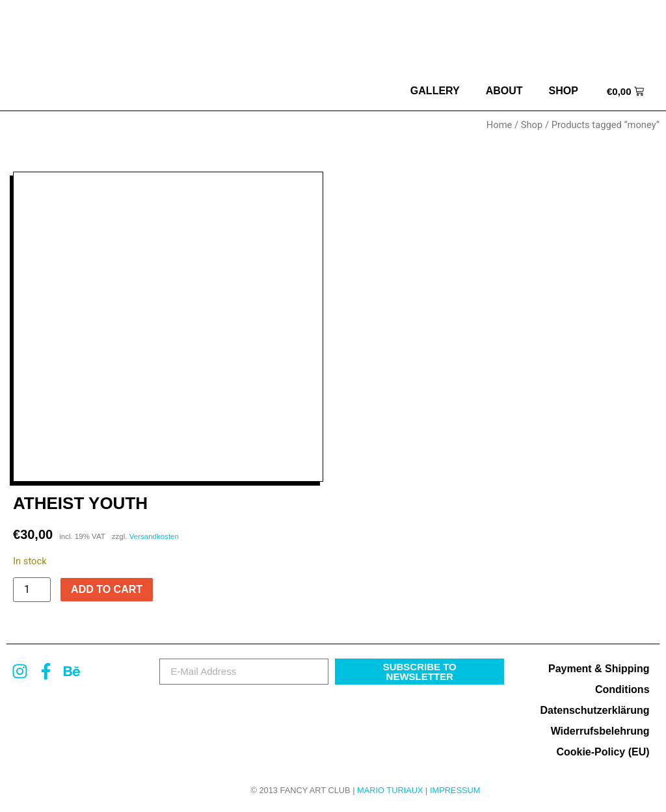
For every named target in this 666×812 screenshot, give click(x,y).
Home (499, 125)
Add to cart (107, 589)
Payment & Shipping (599, 669)
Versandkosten (154, 536)
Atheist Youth (80, 503)
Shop (564, 91)
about (504, 91)
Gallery (435, 91)
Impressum (455, 790)
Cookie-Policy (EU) (603, 752)
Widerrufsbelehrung (600, 731)
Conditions (622, 689)
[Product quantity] (32, 590)
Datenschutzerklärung (594, 710)
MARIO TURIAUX (390, 790)
